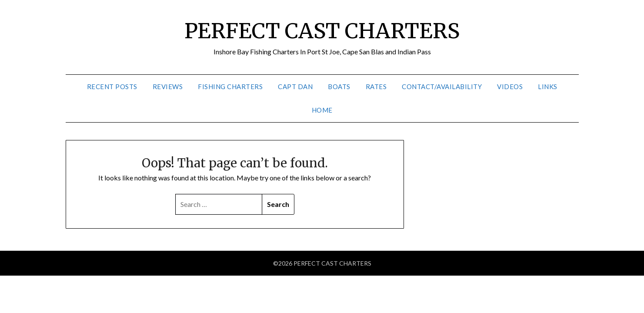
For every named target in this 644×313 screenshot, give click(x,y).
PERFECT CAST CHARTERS (322, 31)
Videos (510, 87)
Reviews (168, 87)
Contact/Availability (442, 87)
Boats (339, 87)
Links (548, 87)
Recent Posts (112, 87)
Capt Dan (295, 87)
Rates (376, 87)
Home (322, 110)
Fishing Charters (230, 87)
